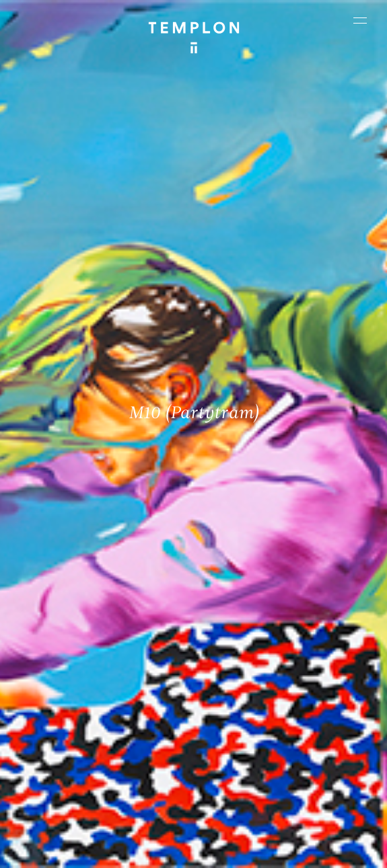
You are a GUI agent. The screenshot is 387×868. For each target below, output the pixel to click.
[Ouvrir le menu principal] (360, 20)
